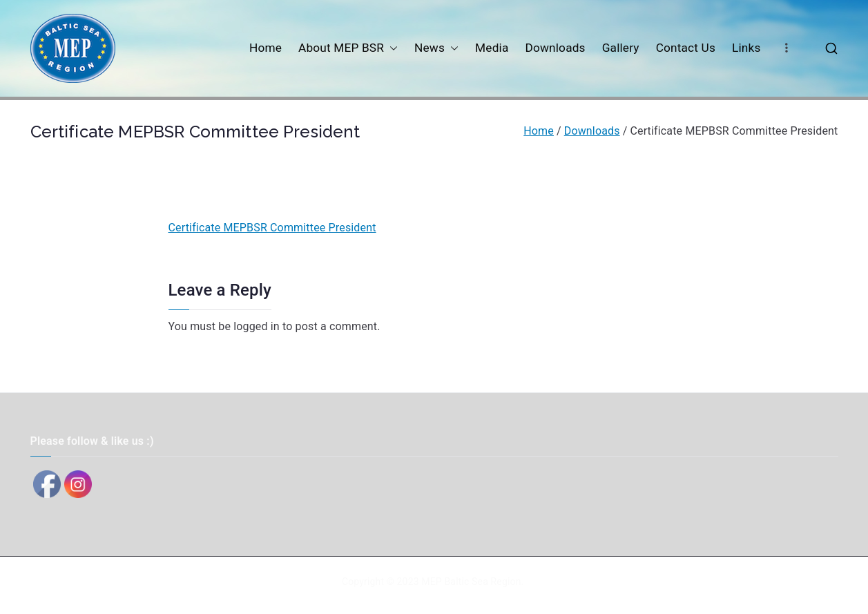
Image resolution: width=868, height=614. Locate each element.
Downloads (555, 48)
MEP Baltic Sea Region (471, 582)
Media (492, 48)
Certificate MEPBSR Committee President (272, 228)
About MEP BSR (348, 48)
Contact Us (686, 48)
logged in (257, 326)
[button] (391, 48)
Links (746, 48)
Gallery (621, 48)
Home (266, 48)
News (436, 48)
